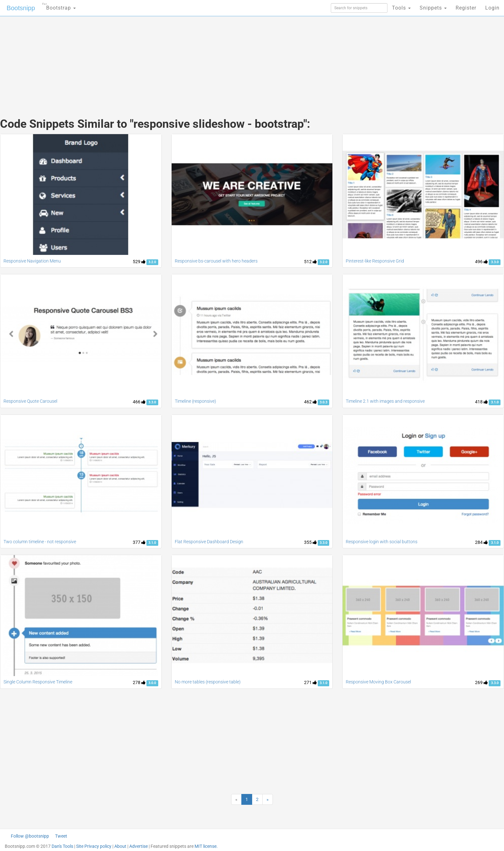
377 (139, 542)
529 (139, 262)
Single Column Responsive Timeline (38, 682)
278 (139, 682)
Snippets (433, 8)
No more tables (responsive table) (208, 682)
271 (310, 682)
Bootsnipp (21, 8)
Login (492, 8)
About (120, 846)
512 (310, 262)
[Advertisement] (204, 61)
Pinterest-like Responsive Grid (375, 261)
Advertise (138, 846)
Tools (401, 8)
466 (139, 402)
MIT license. (206, 846)
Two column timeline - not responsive (40, 542)
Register (466, 8)
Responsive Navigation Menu (32, 261)
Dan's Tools (62, 846)
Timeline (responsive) (195, 401)
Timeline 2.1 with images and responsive (385, 401)
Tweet (61, 836)
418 (481, 402)
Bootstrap (59, 6)
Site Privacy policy (94, 846)
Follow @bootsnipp (30, 836)
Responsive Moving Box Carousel (378, 682)
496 (481, 262)
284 (481, 542)
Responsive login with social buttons (382, 542)
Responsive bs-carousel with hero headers (216, 261)
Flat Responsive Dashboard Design (209, 542)
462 (310, 402)
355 (310, 542)
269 (481, 682)
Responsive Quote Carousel (30, 401)
